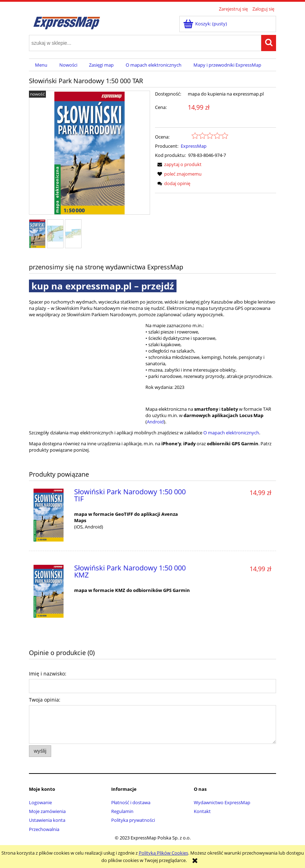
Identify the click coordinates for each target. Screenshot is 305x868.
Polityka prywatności (133, 820)
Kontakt (202, 811)
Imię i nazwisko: (48, 674)
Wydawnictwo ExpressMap (222, 802)
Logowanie (40, 802)
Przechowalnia (44, 829)
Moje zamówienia (47, 811)
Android (155, 422)
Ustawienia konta (47, 820)
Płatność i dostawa (131, 802)
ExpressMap (194, 146)
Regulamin (122, 811)
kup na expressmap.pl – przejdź (103, 286)
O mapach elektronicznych (231, 433)
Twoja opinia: (45, 700)
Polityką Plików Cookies (163, 853)
